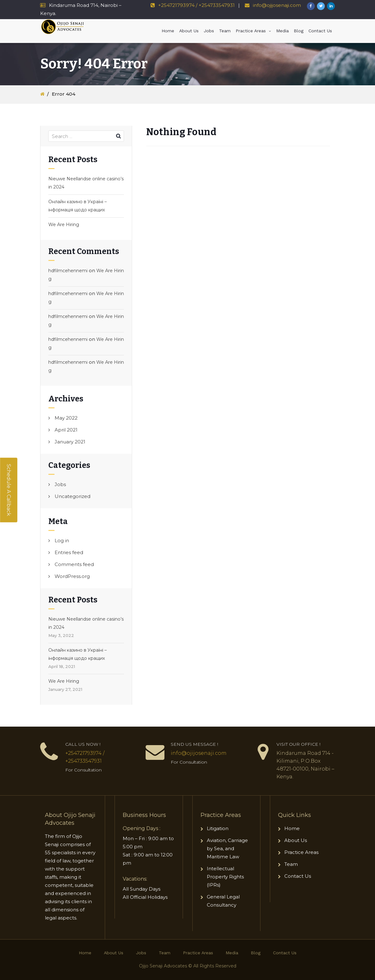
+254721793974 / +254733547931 (196, 5)
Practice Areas (251, 31)
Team (225, 31)
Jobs (209, 31)
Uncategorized (72, 496)
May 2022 (66, 418)
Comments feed (74, 564)
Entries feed (69, 552)
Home (168, 31)
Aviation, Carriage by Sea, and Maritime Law (227, 848)
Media (282, 31)
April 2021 (66, 430)
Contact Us (320, 31)
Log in (62, 540)
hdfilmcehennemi (68, 271)
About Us (189, 31)
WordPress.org (72, 576)
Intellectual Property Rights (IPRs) (225, 877)
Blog (299, 31)
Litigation (218, 828)
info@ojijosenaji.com (276, 5)
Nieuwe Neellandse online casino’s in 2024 (86, 183)
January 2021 (70, 442)
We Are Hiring (64, 225)
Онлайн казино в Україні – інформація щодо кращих (78, 206)
